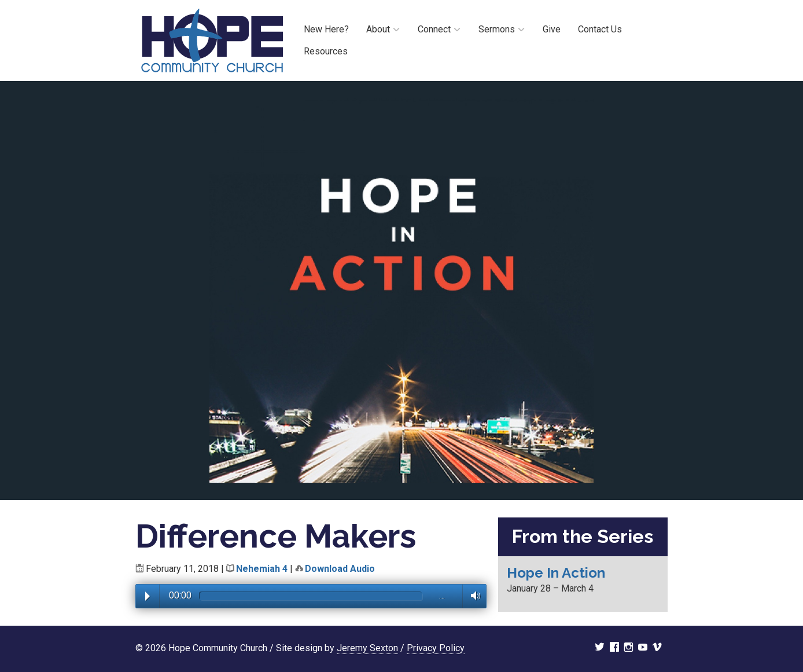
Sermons (497, 29)
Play (148, 596)
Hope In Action (556, 573)
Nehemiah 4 (262, 569)
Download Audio (340, 569)
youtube (643, 648)
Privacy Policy (436, 648)
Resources (326, 51)
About (378, 29)
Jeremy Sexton (367, 648)
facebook (614, 648)
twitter (600, 648)
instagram (629, 648)
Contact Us (600, 29)
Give (552, 29)
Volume (472, 596)
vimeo (657, 648)
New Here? (326, 29)
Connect (434, 29)
